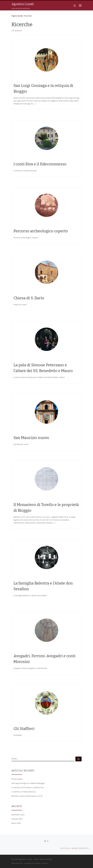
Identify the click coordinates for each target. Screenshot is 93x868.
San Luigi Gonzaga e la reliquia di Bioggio (28, 783)
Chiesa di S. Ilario (29, 298)
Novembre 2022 (18, 815)
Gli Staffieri (24, 729)
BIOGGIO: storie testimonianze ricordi (27, 796)
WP (22, 863)
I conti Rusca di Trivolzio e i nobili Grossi (28, 787)
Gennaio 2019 (17, 819)
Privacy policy (17, 779)
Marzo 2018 (16, 823)
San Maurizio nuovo (31, 438)
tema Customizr (42, 863)
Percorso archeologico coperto (41, 231)
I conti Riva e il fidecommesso (40, 164)
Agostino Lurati (25, 859)
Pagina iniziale (17, 16)
